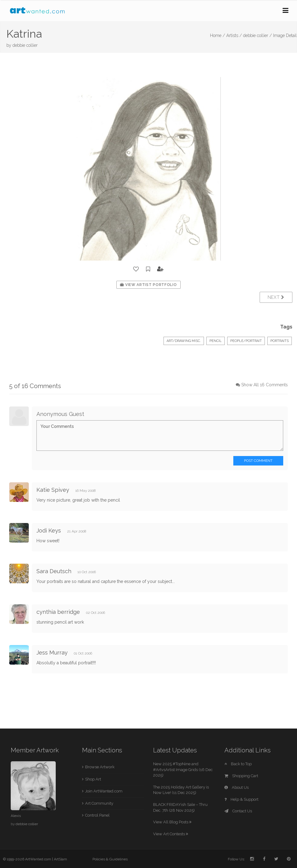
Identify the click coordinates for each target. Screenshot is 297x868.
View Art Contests (171, 834)
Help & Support (241, 799)
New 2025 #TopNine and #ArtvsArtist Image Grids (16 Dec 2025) (183, 770)
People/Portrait (246, 341)
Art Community (99, 803)
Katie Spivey (53, 490)
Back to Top (238, 764)
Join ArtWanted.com (104, 791)
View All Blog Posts (172, 822)
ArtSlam (60, 859)
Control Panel (97, 815)
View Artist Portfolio (148, 285)
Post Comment (258, 461)
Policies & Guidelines (110, 859)
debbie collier (25, 45)
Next (276, 297)
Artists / (234, 35)
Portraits (280, 341)
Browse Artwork (100, 767)
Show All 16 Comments (265, 385)
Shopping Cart (241, 776)
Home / (218, 35)
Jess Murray (52, 653)
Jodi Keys (49, 530)
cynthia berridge (58, 612)
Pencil (216, 341)
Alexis (16, 816)
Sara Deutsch (54, 571)
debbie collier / (258, 35)
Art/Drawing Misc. (184, 341)
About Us (237, 787)
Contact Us (238, 811)
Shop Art (93, 779)
